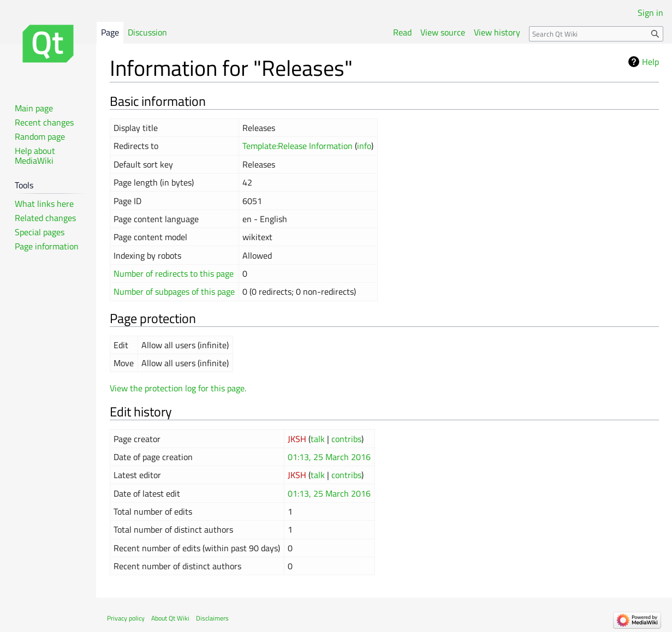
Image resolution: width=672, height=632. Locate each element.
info (364, 146)
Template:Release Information (298, 146)
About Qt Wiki (170, 618)
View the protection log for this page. (178, 388)
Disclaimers (212, 618)
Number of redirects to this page (174, 273)
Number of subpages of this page (174, 291)
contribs (346, 439)
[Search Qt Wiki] (596, 34)
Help (650, 62)
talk (318, 439)
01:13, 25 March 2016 (329, 457)
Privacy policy (126, 618)
